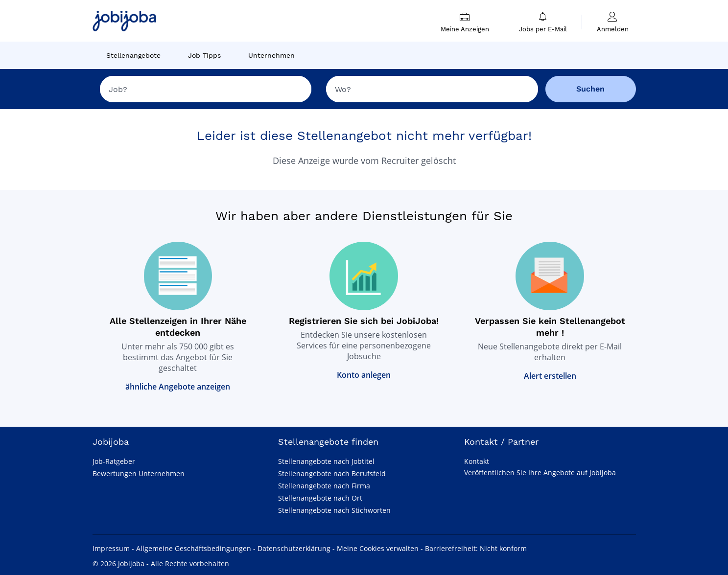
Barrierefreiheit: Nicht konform (476, 548)
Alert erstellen (550, 376)
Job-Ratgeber (114, 461)
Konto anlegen (364, 375)
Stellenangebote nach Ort (320, 498)
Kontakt (477, 461)
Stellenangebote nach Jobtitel (326, 461)
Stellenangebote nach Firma (324, 486)
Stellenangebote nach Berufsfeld (332, 473)
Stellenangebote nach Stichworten (334, 510)
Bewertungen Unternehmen (139, 473)
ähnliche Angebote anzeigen (178, 387)
